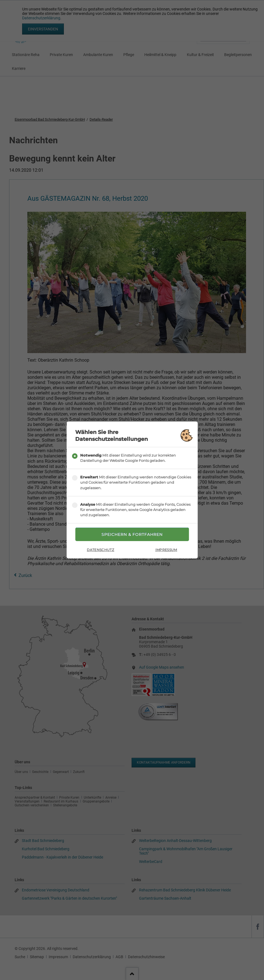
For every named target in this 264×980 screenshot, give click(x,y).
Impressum (166, 550)
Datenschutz (100, 550)
